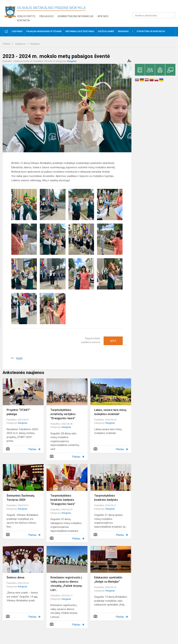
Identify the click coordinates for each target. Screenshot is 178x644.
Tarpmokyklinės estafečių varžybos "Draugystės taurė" (63, 414)
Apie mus (103, 16)
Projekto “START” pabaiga (19, 412)
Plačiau (33, 449)
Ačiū (113, 341)
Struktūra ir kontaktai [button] (151, 31)
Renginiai (35, 44)
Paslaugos (46, 16)
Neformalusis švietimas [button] (80, 31)
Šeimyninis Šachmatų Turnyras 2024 (21, 498)
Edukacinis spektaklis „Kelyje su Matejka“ (108, 580)
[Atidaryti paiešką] (172, 15)
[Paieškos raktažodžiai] (154, 15)
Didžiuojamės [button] (106, 31)
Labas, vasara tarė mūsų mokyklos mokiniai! (110, 412)
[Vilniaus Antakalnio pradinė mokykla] (11, 12)
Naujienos (21, 44)
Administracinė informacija (76, 16)
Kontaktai (23, 20)
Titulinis (7, 44)
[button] (152, 7)
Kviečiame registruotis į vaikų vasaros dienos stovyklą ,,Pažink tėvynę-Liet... (67, 584)
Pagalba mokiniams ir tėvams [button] (44, 31)
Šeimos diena (15, 577)
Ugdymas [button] (17, 31)
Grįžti (19, 358)
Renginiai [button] (123, 31)
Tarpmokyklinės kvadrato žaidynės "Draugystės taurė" (63, 500)
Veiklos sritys (26, 16)
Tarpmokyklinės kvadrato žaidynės (106, 498)
